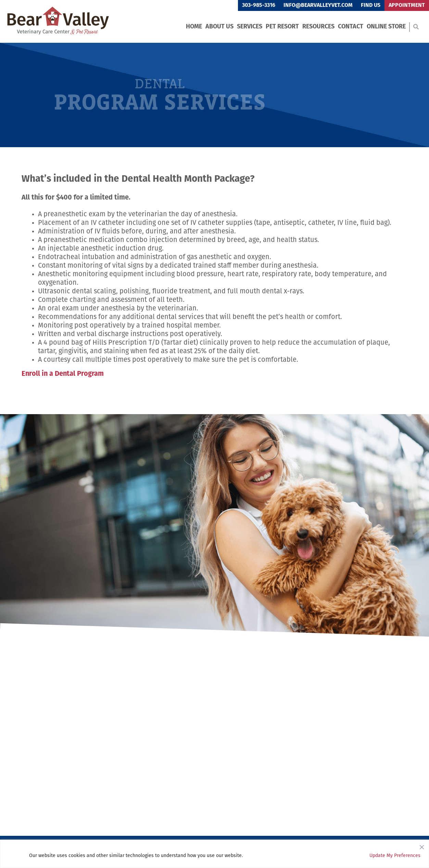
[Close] (422, 845)
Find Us (371, 5)
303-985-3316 (259, 5)
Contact (351, 27)
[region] (214, 854)
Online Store (386, 27)
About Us (219, 27)
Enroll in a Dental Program (63, 374)
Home (194, 27)
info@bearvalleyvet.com (318, 5)
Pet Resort (282, 27)
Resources (318, 27)
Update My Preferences (395, 856)
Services (250, 27)
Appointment (407, 5)
